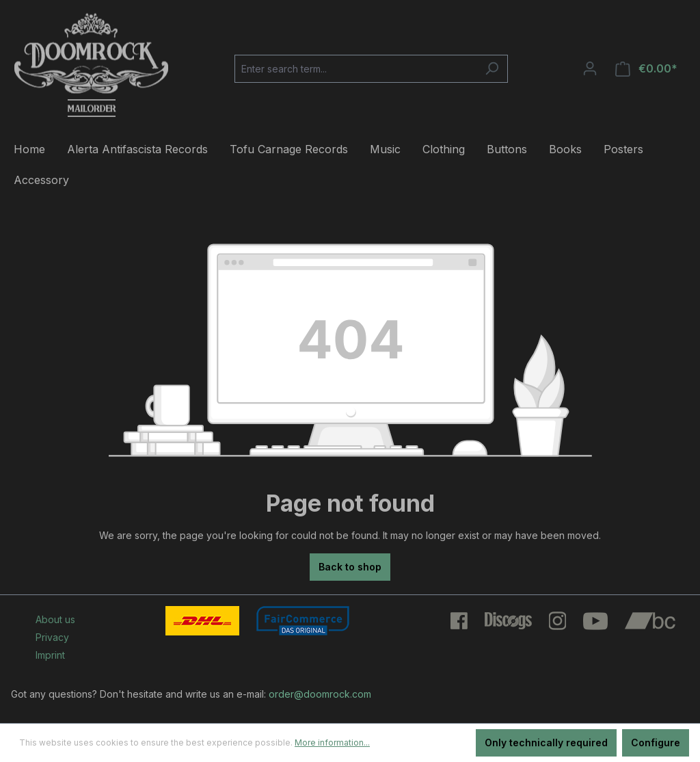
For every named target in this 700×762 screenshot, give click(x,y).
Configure (656, 743)
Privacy (52, 637)
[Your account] (590, 68)
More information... (332, 743)
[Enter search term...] (355, 69)
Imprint (50, 655)
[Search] (492, 69)
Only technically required (546, 743)
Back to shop (350, 567)
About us (55, 619)
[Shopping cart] (646, 69)
